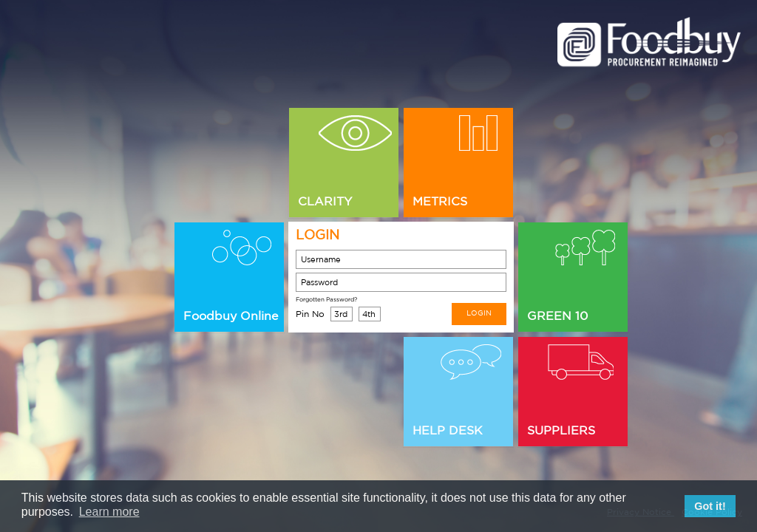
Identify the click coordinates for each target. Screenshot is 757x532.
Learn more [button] (109, 512)
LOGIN (479, 314)
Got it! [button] (710, 506)
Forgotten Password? (326, 300)
